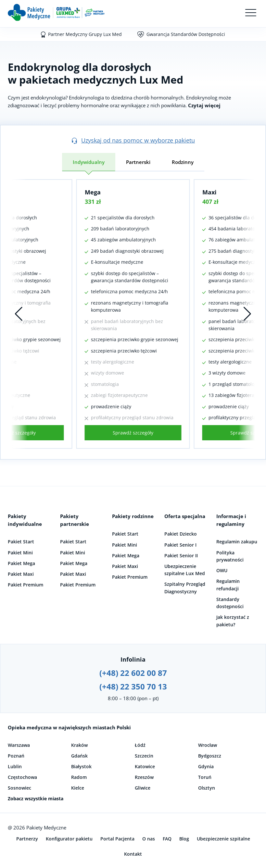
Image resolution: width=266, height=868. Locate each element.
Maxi (209, 192)
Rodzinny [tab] (183, 162)
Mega (93, 192)
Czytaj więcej (204, 105)
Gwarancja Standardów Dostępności (186, 34)
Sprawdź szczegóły (133, 433)
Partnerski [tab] (138, 162)
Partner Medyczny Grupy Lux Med (85, 34)
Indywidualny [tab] (89, 162)
